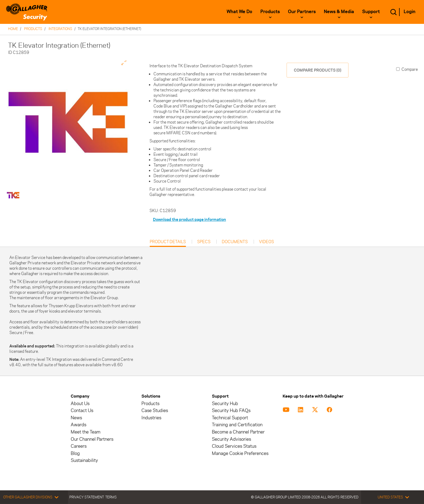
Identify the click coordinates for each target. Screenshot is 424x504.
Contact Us (82, 411)
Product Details (168, 243)
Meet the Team (86, 432)
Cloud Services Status (234, 446)
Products (270, 12)
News (76, 418)
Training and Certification (237, 425)
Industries (151, 418)
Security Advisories (231, 439)
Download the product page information (190, 219)
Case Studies (155, 411)
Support (371, 12)
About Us (80, 404)
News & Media (339, 12)
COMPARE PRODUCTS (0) (318, 70)
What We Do (239, 12)
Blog (75, 453)
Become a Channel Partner (238, 432)
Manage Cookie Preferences (240, 453)
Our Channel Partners (92, 439)
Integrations (60, 29)
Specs (204, 242)
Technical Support (230, 418)
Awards (78, 425)
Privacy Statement (87, 497)
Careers (79, 446)
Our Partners (302, 12)
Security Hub (225, 404)
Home (13, 29)
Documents (235, 242)
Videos (267, 242)
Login (410, 12)
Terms (111, 497)
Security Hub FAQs (231, 411)
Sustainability (84, 460)
